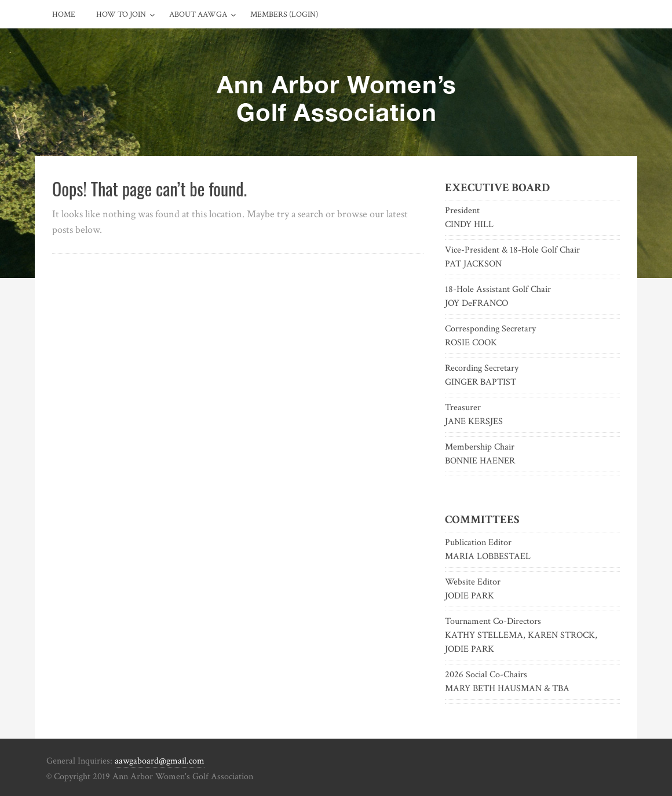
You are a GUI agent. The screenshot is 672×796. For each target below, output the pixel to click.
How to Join (121, 14)
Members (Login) (284, 14)
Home (64, 14)
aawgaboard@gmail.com (160, 761)
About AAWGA (198, 14)
